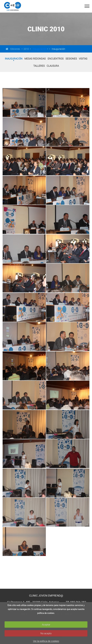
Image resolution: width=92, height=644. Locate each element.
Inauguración (39, 49)
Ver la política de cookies (46, 641)
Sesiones (71, 59)
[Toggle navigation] (87, 6)
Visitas (83, 59)
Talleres (39, 66)
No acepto (46, 633)
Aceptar (46, 624)
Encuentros (56, 59)
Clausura (53, 66)
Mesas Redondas (35, 59)
